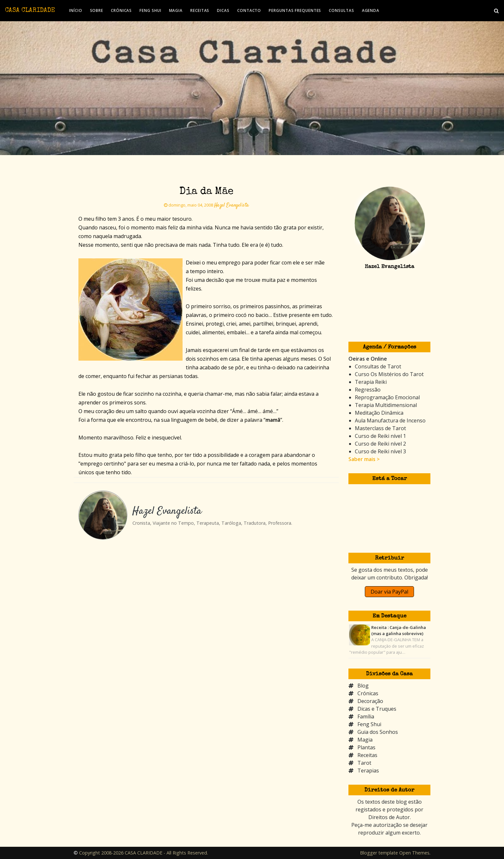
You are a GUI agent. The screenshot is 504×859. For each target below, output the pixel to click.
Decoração (370, 701)
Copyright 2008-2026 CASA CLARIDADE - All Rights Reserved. (144, 853)
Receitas (367, 755)
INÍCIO (76, 10)
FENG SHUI (150, 10)
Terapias (368, 771)
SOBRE (97, 10)
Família (366, 716)
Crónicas (368, 693)
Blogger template (379, 853)
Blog (363, 686)
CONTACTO (249, 10)
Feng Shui (369, 724)
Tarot (364, 763)
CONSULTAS (341, 10)
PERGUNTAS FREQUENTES (295, 10)
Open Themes (414, 853)
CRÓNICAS (121, 10)
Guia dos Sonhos (378, 732)
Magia (365, 740)
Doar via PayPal (389, 592)
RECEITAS (200, 10)
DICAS (223, 10)
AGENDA (371, 10)
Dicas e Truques (377, 709)
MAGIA (176, 10)
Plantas (366, 747)
